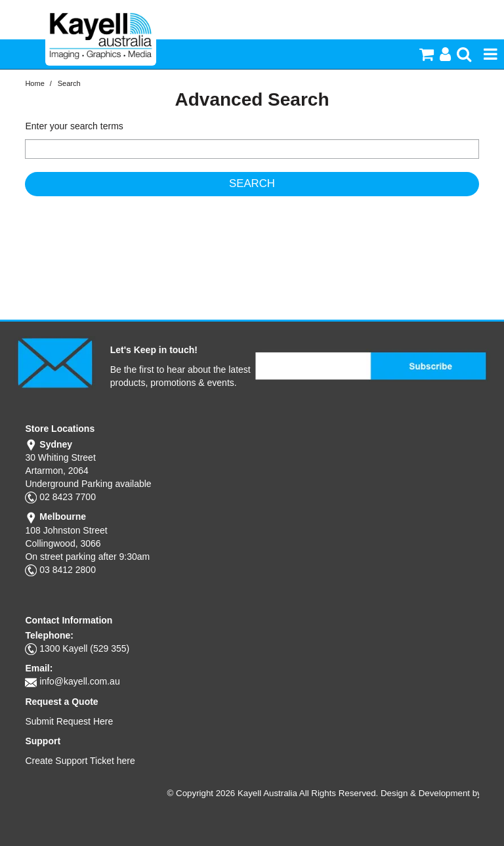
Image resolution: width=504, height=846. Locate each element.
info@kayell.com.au (79, 681)
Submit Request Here (69, 721)
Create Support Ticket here (80, 761)
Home (34, 83)
